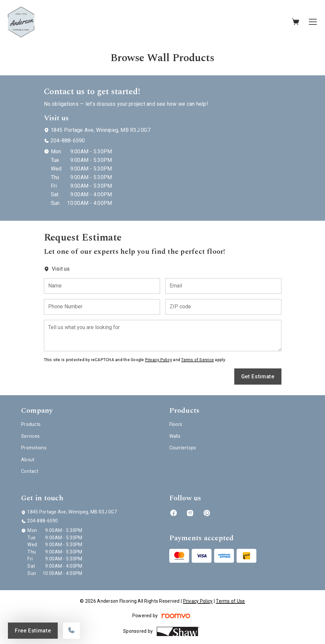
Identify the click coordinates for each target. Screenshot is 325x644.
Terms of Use (230, 601)
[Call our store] (71, 631)
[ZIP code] (223, 307)
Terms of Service (197, 360)
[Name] (102, 286)
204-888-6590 (68, 141)
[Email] (223, 286)
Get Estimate (258, 377)
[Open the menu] (313, 22)
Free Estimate (33, 631)
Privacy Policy (159, 360)
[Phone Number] (102, 307)
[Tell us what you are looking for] (163, 336)
